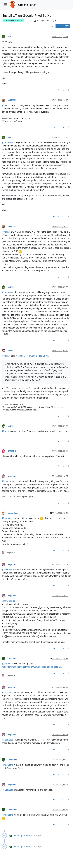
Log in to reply (63, 26)
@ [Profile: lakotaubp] (8, 692)
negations (12, 476)
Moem (10, 351)
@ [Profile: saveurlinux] (8, 570)
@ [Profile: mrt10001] (7, 142)
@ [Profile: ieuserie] (7, 481)
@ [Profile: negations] (8, 518)
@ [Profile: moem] (6, 431)
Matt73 (11, 37)
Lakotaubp (12, 659)
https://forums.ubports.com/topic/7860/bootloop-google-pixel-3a (32, 667)
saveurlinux (13, 513)
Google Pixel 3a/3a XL (13, 21)
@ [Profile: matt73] (6, 105)
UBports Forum (27, 5)
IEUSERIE (12, 451)
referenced (28, 836)
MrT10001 (12, 100)
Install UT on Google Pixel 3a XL (33, 356)
